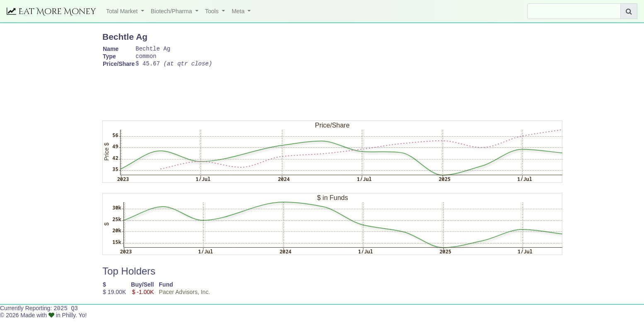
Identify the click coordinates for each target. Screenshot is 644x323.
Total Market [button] (123, 11)
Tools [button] (213, 11)
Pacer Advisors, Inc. (184, 296)
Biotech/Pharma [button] (172, 11)
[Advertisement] (253, 94)
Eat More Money (51, 11)
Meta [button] (239, 11)
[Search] (574, 11)
